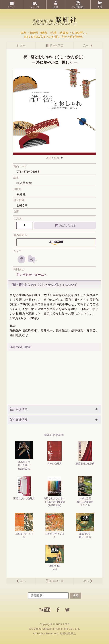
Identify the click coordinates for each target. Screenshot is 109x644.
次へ (86, 45)
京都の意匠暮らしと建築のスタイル (85, 491)
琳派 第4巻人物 (54, 558)
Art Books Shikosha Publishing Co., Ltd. (55, 629)
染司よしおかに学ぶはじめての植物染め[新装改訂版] (54, 491)
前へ (23, 45)
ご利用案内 (78, 7)
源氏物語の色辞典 (85, 453)
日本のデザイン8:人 (54, 526)
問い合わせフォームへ (32, 275)
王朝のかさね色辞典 (24, 488)
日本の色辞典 (54, 453)
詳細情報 (22, 420)
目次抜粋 (22, 409)
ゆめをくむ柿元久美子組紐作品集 (24, 456)
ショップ (35, 7)
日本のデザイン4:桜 (24, 526)
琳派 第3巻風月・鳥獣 (85, 526)
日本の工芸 (57, 45)
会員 (56, 7)
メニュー (12, 7)
